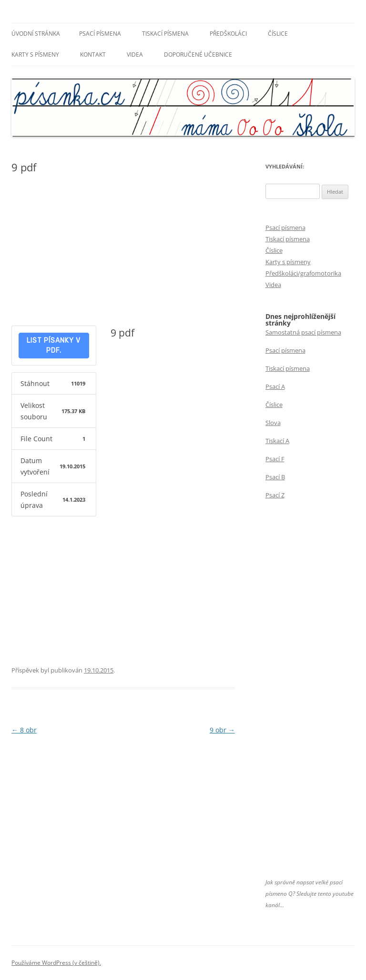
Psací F (275, 459)
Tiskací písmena (165, 34)
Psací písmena (100, 34)
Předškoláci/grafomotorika (303, 273)
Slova (273, 423)
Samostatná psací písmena (303, 332)
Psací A (275, 386)
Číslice (278, 34)
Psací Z (275, 495)
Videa (135, 54)
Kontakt (93, 54)
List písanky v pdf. (54, 346)
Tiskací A (277, 441)
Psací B (275, 477)
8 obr (24, 730)
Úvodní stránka (36, 34)
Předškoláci (228, 34)
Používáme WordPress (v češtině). (56, 963)
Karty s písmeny (35, 54)
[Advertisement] (123, 252)
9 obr (222, 730)
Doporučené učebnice (198, 54)
